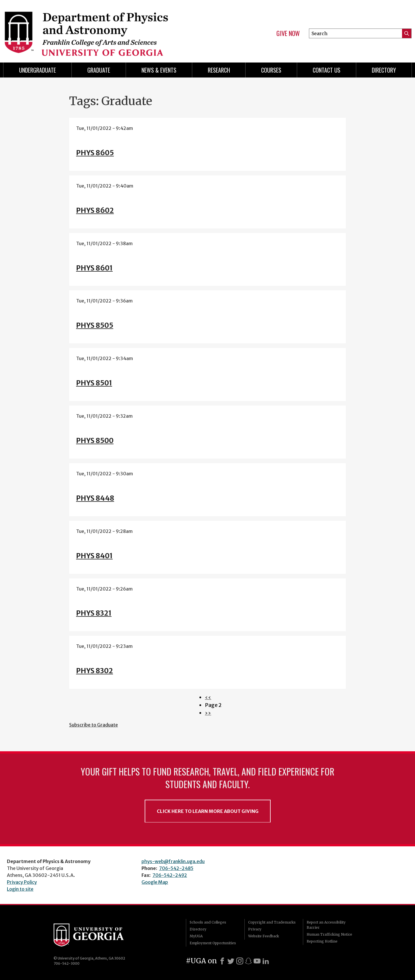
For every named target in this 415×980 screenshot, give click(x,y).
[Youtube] (257, 961)
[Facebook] (222, 961)
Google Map (155, 882)
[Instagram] (240, 961)
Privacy (255, 929)
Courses (271, 70)
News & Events (159, 70)
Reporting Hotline (322, 941)
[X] (231, 961)
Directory (384, 70)
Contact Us (327, 70)
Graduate (99, 70)
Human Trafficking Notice (329, 934)
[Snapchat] (248, 961)
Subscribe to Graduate (94, 725)
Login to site (20, 889)
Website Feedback (264, 936)
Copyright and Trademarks (272, 922)
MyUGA (196, 936)
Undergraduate (37, 70)
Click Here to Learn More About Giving (208, 811)
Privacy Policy (22, 882)
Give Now (288, 33)
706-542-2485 (176, 868)
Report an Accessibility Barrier (326, 925)
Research (219, 70)
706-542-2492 (170, 875)
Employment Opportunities (213, 943)
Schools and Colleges (208, 922)
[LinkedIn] (266, 961)
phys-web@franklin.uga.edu (173, 861)
